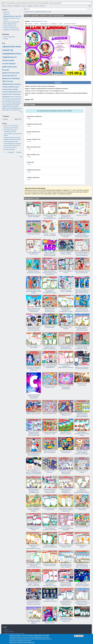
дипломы (13, 106)
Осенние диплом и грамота (82, 546)
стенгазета (17, 94)
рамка (15, 108)
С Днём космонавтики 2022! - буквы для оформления (34, 396)
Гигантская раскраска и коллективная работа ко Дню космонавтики (82, 254)
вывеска (18, 99)
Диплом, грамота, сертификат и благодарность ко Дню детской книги (66, 310)
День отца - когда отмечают (11, 126)
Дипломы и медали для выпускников (82, 509)
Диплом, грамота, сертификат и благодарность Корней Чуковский (50, 291)
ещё (21, 157)
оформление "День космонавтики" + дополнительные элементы (50, 310)
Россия (5, 99)
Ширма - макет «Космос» (34, 414)
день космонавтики (70, 24)
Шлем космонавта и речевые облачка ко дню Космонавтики (50, 273)
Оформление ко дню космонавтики (66, 452)
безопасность (7, 94)
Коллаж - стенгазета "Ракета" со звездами (50, 235)
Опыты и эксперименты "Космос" (66, 272)
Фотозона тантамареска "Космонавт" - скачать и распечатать (34, 369)
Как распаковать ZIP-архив (11, 128)
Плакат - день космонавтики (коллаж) (50, 600)
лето (19, 92)
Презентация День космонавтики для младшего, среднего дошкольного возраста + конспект (66, 584)
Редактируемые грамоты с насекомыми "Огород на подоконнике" (66, 510)
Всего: (17, 119)
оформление (9, 47)
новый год (8, 50)
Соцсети (36, 6)
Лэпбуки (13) (7, 14)
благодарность (45, 24)
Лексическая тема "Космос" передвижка (66, 291)
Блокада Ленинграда (9, 149)
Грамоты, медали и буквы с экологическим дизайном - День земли (50, 528)
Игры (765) (6, 12)
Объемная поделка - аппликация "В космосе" (34, 272)
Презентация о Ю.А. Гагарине (66, 328)
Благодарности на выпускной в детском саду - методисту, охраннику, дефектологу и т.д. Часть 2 (66, 566)
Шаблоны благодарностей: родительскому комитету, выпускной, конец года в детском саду (82, 491)
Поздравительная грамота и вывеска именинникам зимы (34, 434)
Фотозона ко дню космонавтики (82, 384)
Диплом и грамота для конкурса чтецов (66, 546)
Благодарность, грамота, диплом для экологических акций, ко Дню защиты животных (34, 566)
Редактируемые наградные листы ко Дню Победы (82, 434)
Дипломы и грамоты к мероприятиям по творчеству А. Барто (82, 329)
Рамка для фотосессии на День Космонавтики (82, 272)
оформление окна (10, 84)
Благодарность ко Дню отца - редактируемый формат (34, 622)
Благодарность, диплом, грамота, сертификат (34, 216)
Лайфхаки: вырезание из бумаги (12, 139)
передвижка (9, 54)
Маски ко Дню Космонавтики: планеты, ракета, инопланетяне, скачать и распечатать (82, 235)
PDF (70, 190)
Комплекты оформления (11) (11, 28)
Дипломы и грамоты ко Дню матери (34, 347)
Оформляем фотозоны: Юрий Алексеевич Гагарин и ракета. (34, 291)
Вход (90, 6)
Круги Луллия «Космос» (50, 414)
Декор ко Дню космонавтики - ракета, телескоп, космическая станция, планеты (82, 584)
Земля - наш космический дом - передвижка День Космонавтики (50, 366)
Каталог (32, 12)
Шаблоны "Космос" (82, 215)
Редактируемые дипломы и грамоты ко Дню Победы (34, 528)
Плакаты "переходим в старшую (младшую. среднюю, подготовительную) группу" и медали (34, 510)
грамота (36, 24)
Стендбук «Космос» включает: (50, 471)
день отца (5, 103)
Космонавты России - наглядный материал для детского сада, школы (34, 603)
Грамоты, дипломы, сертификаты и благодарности (66, 491)
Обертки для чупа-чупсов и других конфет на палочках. (66, 235)
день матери (13, 89)
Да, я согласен (79, 636)
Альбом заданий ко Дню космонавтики (34, 253)
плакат (12, 97)
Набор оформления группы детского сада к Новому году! (66, 620)
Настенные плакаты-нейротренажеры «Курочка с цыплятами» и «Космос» (82, 452)
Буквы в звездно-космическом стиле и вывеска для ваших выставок (50, 254)
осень (18, 54)
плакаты (5, 89)
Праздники (30, 6)
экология (5, 101)
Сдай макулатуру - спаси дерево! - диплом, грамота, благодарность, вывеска (50, 347)
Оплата (24, 6)
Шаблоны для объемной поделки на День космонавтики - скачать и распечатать (82, 347)
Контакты (42, 6)
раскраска (6, 97)
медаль (30, 24)
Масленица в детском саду (11, 142)
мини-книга (12, 101)
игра (4, 76)
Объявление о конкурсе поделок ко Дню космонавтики (66, 472)
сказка (13, 99)
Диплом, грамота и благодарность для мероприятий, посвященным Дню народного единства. (66, 603)
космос (61, 24)
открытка (18, 101)
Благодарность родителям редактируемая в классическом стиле (66, 347)
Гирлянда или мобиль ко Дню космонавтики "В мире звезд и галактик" (82, 291)
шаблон (10, 103)
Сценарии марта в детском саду (12, 137)
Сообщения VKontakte (9, 632)
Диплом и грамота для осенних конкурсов (50, 565)
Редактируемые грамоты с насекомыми (50, 509)
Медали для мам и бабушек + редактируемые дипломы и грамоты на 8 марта (34, 547)
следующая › (11, 152)
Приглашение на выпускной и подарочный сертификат (66, 528)
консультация (7, 92)
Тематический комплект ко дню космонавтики (82, 368)
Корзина (6, 39)
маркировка (18, 103)
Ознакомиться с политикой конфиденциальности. (22, 643)
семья (9, 99)
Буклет (15, 92)
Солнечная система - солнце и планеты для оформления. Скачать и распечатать (82, 310)
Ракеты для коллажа (34, 234)
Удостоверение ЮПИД (82, 527)
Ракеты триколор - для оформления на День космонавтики (34, 310)
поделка (7, 57)
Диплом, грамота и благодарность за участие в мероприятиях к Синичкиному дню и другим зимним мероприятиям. (82, 603)
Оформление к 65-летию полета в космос (50, 387)
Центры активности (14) (10, 26)
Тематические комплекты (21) (12, 22)
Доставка (10, 6)
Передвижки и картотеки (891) (12, 30)
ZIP (57, 194)
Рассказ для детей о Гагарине (82, 471)
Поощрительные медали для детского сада (50, 433)
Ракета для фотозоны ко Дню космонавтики (34, 454)
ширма (11, 87)
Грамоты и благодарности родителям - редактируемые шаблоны (66, 366)
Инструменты (17, 6)
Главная (4, 6)
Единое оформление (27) (10, 24)
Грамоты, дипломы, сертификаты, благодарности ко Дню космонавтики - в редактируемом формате (50, 584)
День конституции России (14, 110)
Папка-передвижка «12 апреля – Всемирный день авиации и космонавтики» (34, 472)
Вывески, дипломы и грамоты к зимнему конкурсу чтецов (50, 491)
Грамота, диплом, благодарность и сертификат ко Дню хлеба (66, 217)
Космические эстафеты (82, 618)
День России (8, 81)
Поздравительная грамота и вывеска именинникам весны (82, 415)
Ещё (21, 112)
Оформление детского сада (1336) (13, 16)
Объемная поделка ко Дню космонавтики (50, 452)
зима (18, 47)
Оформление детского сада (43, 12)
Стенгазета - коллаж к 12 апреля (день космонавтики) (66, 387)
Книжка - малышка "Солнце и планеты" (66, 253)
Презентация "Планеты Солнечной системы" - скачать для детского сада (34, 329)
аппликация (15, 78)
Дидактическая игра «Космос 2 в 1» (66, 414)
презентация (8, 60)
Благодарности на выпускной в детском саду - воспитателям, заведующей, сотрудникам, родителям (82, 566)
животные (18, 97)
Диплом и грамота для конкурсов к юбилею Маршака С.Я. (50, 217)
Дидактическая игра (11, 73)
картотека (10, 76)
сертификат (54, 24)
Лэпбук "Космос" (50, 623)
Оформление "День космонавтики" (50, 327)
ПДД (13, 103)
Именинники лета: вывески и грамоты (66, 433)
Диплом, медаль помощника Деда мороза (50, 546)
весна (14, 57)
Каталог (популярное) (9, 37)
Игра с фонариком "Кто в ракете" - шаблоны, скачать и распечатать (34, 584)
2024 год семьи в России (10, 147)
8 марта (16, 87)
